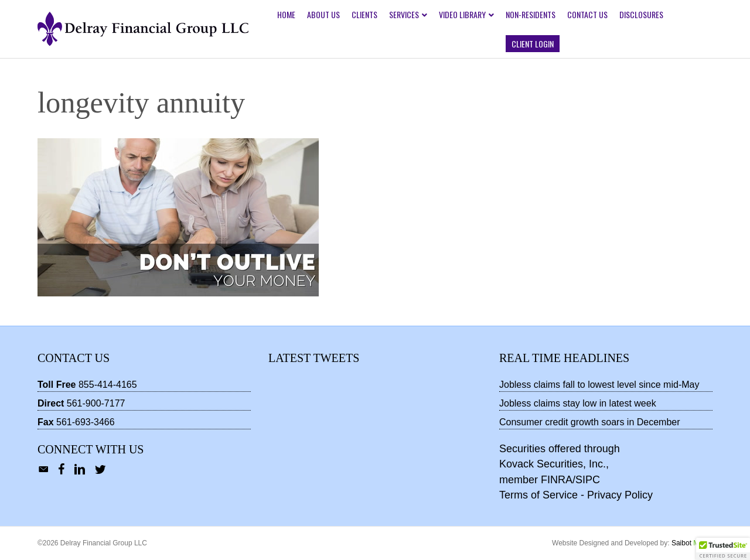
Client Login (533, 44)
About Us (323, 14)
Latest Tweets (314, 358)
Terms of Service (538, 495)
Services (404, 14)
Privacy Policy (620, 495)
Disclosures (641, 14)
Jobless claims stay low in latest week (578, 403)
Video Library (462, 14)
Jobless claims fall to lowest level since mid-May (599, 385)
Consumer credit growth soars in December (590, 422)
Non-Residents (531, 14)
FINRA (557, 480)
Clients (364, 14)
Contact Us (587, 14)
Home (286, 14)
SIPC (588, 480)
